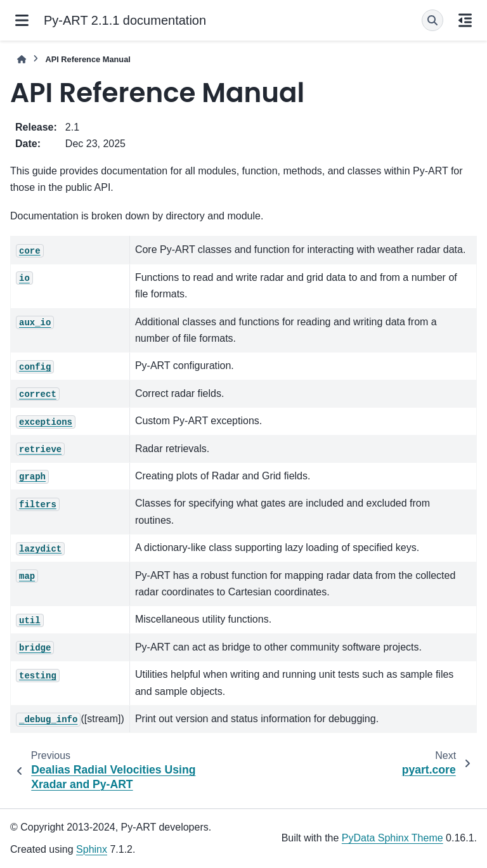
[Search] (432, 20)
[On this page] (465, 20)
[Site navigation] (22, 20)
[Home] (22, 59)
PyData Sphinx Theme (393, 838)
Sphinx (92, 849)
